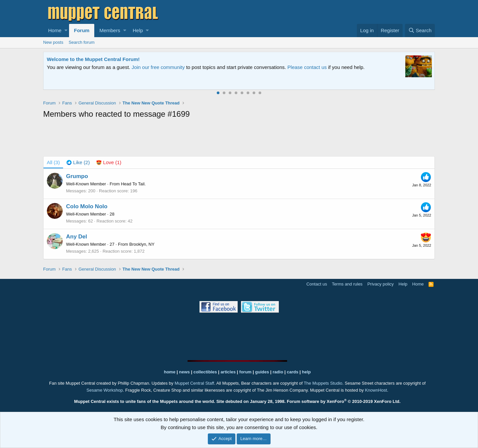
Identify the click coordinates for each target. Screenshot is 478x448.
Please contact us (307, 67)
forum (245, 372)
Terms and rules (347, 284)
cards (293, 372)
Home (55, 30)
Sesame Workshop (105, 390)
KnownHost (376, 390)
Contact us (317, 284)
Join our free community (158, 67)
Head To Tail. (133, 184)
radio (278, 372)
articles (229, 372)
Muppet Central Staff (194, 383)
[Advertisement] (239, 139)
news (184, 372)
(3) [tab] (53, 162)
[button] (66, 31)
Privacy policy (381, 284)
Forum (82, 30)
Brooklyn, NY (142, 244)
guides (262, 372)
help (307, 372)
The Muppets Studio (323, 383)
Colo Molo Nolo (87, 206)
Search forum (82, 42)
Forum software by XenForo (344, 401)
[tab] (78, 162)
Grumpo (77, 176)
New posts (53, 42)
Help (138, 30)
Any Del (77, 237)
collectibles (205, 372)
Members (110, 30)
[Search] (420, 31)
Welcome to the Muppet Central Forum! (93, 59)
